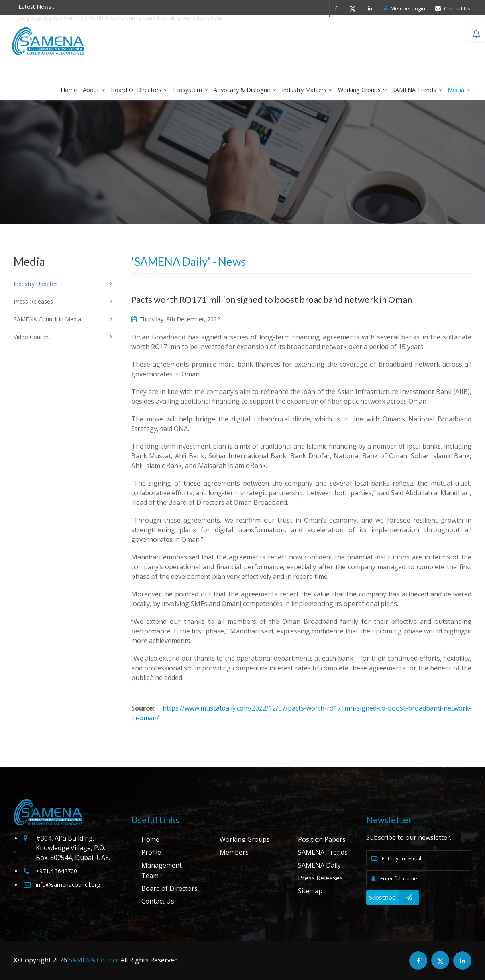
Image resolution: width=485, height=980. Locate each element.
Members (234, 852)
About (94, 90)
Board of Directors (139, 90)
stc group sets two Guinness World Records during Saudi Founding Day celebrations (121, 18)
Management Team (162, 870)
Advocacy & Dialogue (245, 90)
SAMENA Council (94, 960)
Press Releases (320, 878)
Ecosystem (191, 90)
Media (459, 90)
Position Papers (322, 839)
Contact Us (453, 8)
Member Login (405, 8)
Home (69, 90)
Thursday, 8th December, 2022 (176, 319)
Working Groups (362, 90)
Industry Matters (307, 90)
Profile (151, 852)
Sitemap (310, 891)
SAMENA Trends (417, 90)
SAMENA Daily (319, 865)
